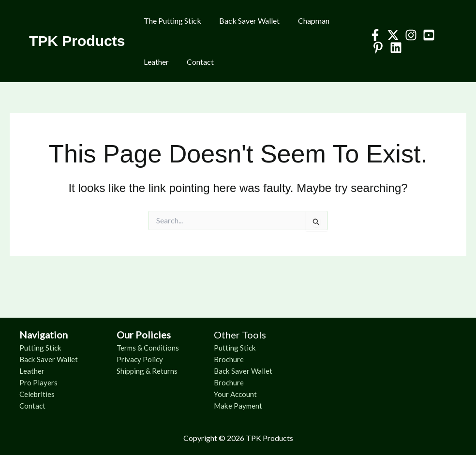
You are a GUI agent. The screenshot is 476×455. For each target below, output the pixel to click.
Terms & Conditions (149, 347)
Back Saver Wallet (245, 21)
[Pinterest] (375, 48)
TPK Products (77, 41)
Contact (196, 62)
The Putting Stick (171, 21)
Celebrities (38, 394)
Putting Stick (41, 347)
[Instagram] (408, 35)
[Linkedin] (393, 48)
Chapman (307, 21)
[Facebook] (372, 35)
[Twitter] (390, 35)
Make (224, 405)
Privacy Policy (140, 359)
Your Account (236, 394)
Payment (250, 405)
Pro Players (38, 382)
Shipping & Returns (148, 371)
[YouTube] (426, 35)
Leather (155, 62)
